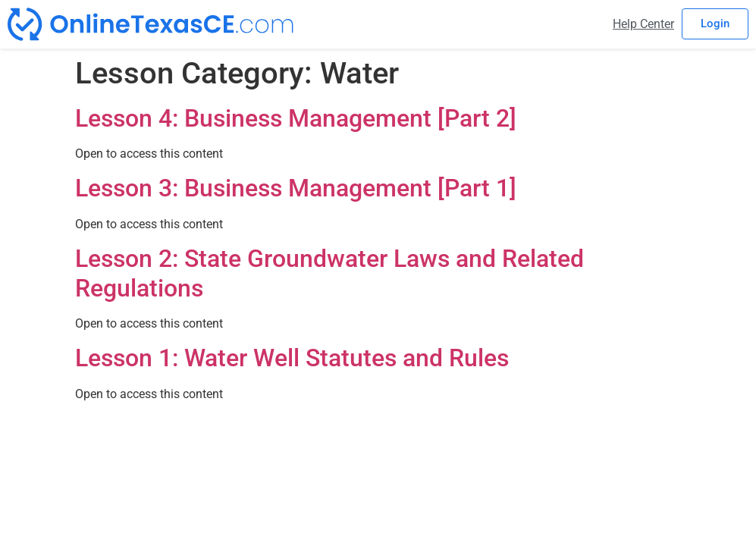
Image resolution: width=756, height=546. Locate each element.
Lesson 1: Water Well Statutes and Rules (292, 358)
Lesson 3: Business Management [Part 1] (296, 188)
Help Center (643, 24)
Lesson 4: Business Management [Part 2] (296, 118)
